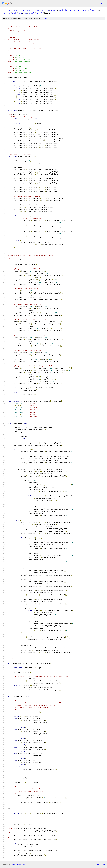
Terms (24, 865)
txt (98, 865)
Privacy (18, 865)
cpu (25, 13)
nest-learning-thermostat (32, 10)
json (103, 865)
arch (14, 13)
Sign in (103, 3)
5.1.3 (47, 10)
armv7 (31, 13)
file (45, 18)
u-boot (54, 10)
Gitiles (13, 865)
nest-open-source (10, 10)
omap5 (39, 13)
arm (20, 13)
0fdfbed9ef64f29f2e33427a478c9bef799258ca (79, 10)
